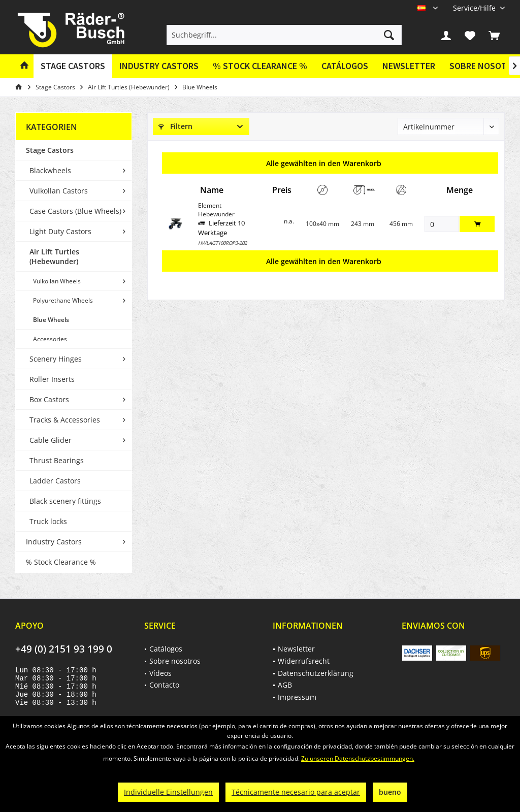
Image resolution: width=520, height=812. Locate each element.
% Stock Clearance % (61, 562)
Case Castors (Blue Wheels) (75, 211)
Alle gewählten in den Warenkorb (324, 163)
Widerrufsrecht (304, 661)
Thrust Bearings (57, 460)
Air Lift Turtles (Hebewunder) (54, 256)
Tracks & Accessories (65, 420)
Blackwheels (50, 170)
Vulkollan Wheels (57, 281)
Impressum (297, 697)
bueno (390, 792)
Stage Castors (50, 150)
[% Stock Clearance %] (260, 66)
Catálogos (345, 66)
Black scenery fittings (65, 501)
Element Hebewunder (216, 210)
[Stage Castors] (73, 66)
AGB (285, 685)
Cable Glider (51, 440)
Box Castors (49, 399)
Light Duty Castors (60, 231)
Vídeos (160, 673)
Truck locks (48, 521)
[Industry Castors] (159, 66)
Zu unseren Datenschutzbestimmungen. (358, 758)
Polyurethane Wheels (63, 300)
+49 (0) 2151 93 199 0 (64, 649)
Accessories (50, 339)
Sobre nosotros (175, 661)
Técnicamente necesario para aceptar (296, 792)
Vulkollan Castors (59, 191)
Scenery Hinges (56, 359)
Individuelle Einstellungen (168, 792)
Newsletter (409, 66)
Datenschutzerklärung (316, 673)
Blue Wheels (51, 320)
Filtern (175, 126)
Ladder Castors (55, 481)
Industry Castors (54, 542)
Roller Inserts (52, 379)
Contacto (164, 685)
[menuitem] (475, 8)
